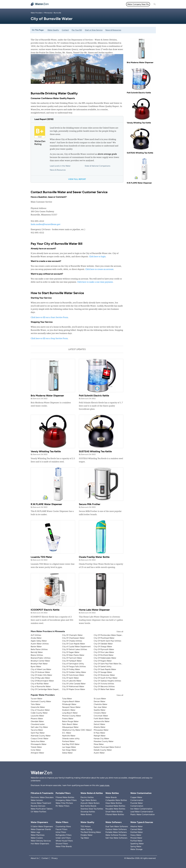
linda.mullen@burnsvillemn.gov (46, 224)
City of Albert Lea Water (41, 669)
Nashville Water (69, 736)
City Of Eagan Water (71, 652)
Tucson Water (36, 699)
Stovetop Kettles (88, 812)
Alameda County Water (41, 736)
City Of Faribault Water (72, 661)
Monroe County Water (72, 716)
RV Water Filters (62, 806)
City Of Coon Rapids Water (74, 644)
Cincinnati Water (101, 716)
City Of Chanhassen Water (73, 638)
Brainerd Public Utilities (41, 658)
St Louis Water (100, 699)
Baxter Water (36, 647)
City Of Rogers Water (103, 661)
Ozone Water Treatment (41, 803)
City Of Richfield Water (104, 655)
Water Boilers (86, 814)
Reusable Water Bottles (115, 809)
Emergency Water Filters (66, 800)
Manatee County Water (104, 741)
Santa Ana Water (38, 741)
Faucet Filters (61, 829)
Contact (65, 30)
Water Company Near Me (138, 4)
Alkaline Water (136, 826)
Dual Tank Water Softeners (117, 826)
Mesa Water (99, 744)
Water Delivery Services (41, 841)
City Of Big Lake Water (40, 678)
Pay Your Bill (77, 30)
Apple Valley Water (39, 641)
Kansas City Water (101, 739)
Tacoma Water (37, 730)
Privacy (55, 858)
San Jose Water (100, 707)
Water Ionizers (37, 800)
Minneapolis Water (39, 744)
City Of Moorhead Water (104, 638)
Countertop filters (63, 826)
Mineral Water (136, 838)
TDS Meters (86, 826)
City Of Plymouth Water (104, 649)
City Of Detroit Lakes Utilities (75, 649)
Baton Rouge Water (70, 721)
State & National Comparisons (97, 166)
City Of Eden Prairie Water (73, 655)
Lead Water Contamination (142, 812)
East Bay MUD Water (71, 744)
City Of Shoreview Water (104, 675)
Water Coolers (37, 838)
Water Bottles (112, 793)
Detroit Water (99, 724)
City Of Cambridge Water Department (47, 689)
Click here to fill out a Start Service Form (49, 317)
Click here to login (97, 256)
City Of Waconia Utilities (104, 686)
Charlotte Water (100, 704)
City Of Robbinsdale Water (105, 658)
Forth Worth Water (101, 719)
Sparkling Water (137, 844)
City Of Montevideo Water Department (110, 635)
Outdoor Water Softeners (116, 829)
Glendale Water (37, 721)
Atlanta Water (100, 727)
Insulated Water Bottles (115, 806)
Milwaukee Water (101, 730)
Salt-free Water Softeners (116, 838)
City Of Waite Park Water (104, 689)
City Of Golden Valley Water (74, 672)
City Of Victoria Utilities (104, 684)
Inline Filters (61, 832)
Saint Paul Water (38, 733)
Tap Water (85, 838)
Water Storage (136, 849)
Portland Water (68, 741)
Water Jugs (35, 832)
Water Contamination (141, 793)
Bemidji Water (37, 652)
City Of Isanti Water (70, 678)
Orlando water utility (71, 739)
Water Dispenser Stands (41, 829)
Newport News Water (71, 707)
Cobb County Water (39, 713)
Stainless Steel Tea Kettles (92, 809)
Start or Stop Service (94, 30)
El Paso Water (99, 733)
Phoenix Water (37, 719)
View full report (77, 179)
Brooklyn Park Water (39, 664)
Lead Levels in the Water (60, 166)
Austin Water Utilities (40, 644)
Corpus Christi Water (40, 739)
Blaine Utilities (37, 655)
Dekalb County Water (103, 750)
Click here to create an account (99, 269)
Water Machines (38, 835)
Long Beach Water (70, 713)
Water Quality (82, 4)
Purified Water (136, 841)
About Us (35, 858)
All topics (56, 4)
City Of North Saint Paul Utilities (107, 641)
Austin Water (99, 753)
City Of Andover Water (40, 672)
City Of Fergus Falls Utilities (74, 666)
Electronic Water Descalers (42, 797)
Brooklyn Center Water (40, 661)
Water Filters (68, 4)
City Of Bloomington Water (42, 681)
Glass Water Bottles (114, 803)
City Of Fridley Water (71, 669)
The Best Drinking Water (91, 832)
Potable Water (86, 835)
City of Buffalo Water (40, 684)
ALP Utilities (36, 635)
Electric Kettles (87, 797)
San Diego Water (69, 750)
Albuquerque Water (70, 727)
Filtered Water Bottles (65, 797)
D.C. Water (67, 733)
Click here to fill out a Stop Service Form (49, 338)
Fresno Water (68, 719)
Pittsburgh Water (69, 704)
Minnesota (48, 13)
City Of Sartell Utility (103, 666)
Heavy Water (136, 835)
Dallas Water (67, 753)
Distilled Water (137, 832)
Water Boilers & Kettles (92, 793)
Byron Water (36, 666)
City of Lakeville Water (72, 681)
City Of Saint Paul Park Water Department (111, 664)
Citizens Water (100, 713)
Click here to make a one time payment (95, 282)
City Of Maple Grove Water (74, 689)
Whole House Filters (64, 841)
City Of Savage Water (103, 672)
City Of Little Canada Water (74, 684)
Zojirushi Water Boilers (90, 803)
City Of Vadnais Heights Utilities (107, 681)
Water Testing (86, 829)
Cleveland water (38, 724)
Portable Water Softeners (116, 832)
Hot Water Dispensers (40, 844)
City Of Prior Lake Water (104, 652)
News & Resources (113, 30)
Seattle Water (100, 710)
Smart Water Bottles (114, 812)
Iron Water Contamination (141, 809)
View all (118, 632)
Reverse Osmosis (38, 806)
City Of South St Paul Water (106, 678)
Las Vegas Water (69, 747)
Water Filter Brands (64, 846)
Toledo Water (36, 747)
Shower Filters (62, 844)
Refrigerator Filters (64, 835)
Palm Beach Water (70, 724)
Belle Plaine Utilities (39, 649)
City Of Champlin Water (72, 635)
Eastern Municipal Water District (107, 747)
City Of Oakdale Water (103, 644)
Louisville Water (37, 716)
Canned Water (136, 829)
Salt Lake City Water (39, 727)
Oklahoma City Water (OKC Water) (77, 730)
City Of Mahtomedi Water (73, 686)
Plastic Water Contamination (143, 814)
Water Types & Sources (142, 822)
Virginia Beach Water (71, 701)
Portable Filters (63, 793)
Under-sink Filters (63, 838)
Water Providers (37, 13)
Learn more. (105, 785)
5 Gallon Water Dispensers (42, 826)
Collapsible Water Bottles (116, 800)
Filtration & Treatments (100, 4)
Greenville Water (38, 707)
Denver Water (99, 701)
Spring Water (136, 846)
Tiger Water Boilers (88, 800)
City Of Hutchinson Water (73, 675)
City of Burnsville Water (41, 686)
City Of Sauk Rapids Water (105, 669)
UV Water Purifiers (38, 812)
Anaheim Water (69, 710)
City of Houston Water (40, 710)
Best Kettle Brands (88, 806)
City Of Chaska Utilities (72, 641)
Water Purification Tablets (42, 809)
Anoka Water (36, 638)
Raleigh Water (100, 736)
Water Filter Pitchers (64, 803)
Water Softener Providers (116, 835)
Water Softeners (113, 822)
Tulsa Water (67, 699)
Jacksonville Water (102, 721)
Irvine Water (36, 750)
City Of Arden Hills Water (41, 675)
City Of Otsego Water (103, 647)
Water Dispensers (39, 822)
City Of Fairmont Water (72, 658)
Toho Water (36, 704)
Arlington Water (37, 753)
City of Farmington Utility (73, 664)
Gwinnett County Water (41, 701)
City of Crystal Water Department (76, 647)
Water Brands (111, 797)
